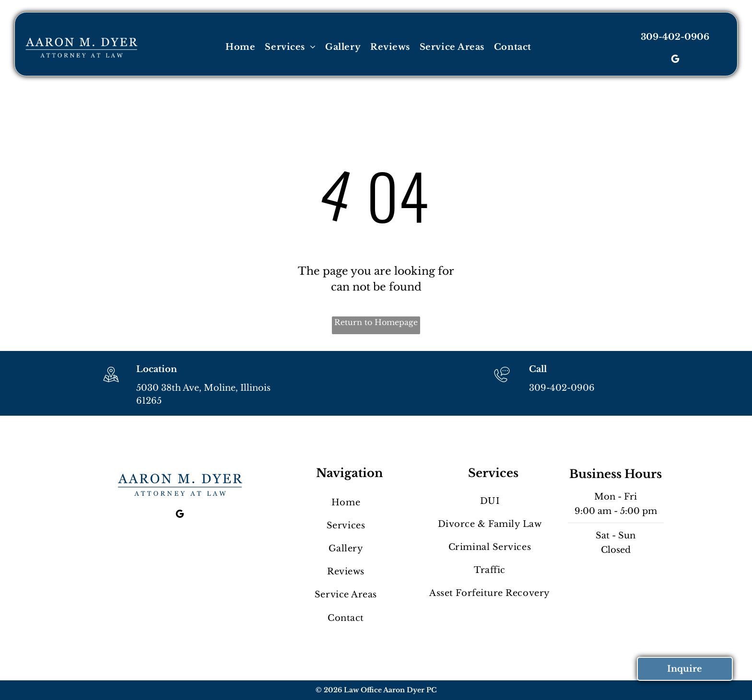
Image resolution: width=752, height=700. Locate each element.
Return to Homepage (376, 322)
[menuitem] (240, 47)
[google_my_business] (675, 60)
